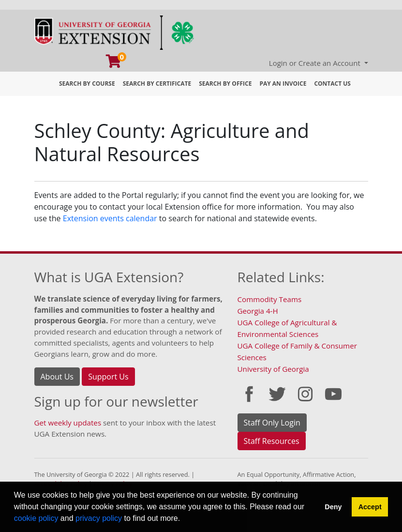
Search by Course (87, 84)
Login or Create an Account (316, 63)
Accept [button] (370, 507)
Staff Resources (272, 441)
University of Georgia (273, 369)
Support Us (108, 377)
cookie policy (36, 518)
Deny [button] (333, 507)
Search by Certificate (157, 84)
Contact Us (332, 84)
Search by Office (225, 84)
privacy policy (99, 518)
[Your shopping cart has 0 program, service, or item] (114, 63)
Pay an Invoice (283, 84)
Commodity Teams (270, 299)
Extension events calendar (110, 218)
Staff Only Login (272, 423)
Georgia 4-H (258, 311)
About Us (57, 377)
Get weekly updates (68, 423)
